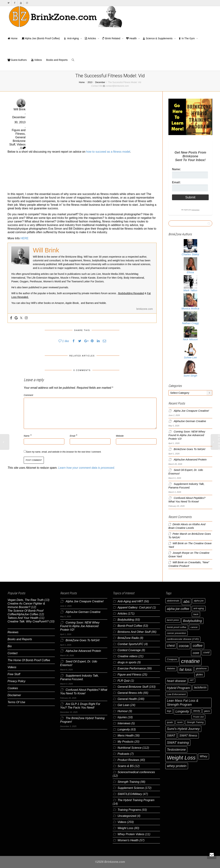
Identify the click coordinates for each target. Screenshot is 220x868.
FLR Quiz (124, 681)
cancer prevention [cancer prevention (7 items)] (177, 633)
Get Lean (123, 705)
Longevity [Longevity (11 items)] (182, 711)
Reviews (13, 632)
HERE (24, 238)
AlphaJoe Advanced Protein (190, 460)
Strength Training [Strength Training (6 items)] (195, 722)
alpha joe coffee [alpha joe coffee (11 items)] (178, 609)
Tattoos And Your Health (23, 618)
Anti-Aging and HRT (130, 601)
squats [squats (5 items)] (180, 722)
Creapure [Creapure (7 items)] (172, 659)
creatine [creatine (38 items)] (190, 661)
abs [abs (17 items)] (186, 602)
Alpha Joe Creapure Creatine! (191, 411)
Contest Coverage (129, 650)
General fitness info (130, 693)
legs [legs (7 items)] (169, 711)
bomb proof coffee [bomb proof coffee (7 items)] (177, 627)
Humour (123, 711)
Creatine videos (128, 656)
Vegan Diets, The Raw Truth (26, 600)
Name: (176, 169)
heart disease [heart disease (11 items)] (177, 681)
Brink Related (111, 38)
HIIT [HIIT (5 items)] (192, 680)
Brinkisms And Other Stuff (134, 632)
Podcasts (123, 754)
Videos (36, 60)
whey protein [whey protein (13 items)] (177, 766)
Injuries (122, 717)
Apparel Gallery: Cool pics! (135, 607)
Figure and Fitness (130, 675)
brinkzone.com (145, 309)
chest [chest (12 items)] (171, 645)
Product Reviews (128, 760)
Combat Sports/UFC (130, 644)
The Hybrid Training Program (136, 800)
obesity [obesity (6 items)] (197, 711)
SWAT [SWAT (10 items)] (171, 736)
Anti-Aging (72, 38)
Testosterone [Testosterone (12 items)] (176, 750)
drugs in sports (127, 662)
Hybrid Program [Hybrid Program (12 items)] (178, 688)
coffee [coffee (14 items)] (198, 646)
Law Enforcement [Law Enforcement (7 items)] (176, 694)
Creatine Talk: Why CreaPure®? (28, 621)
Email (72, 436)
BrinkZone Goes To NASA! (189, 449)
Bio (10, 646)
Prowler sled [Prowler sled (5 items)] (198, 717)
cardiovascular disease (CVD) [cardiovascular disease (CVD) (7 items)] (183, 639)
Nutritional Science (130, 748)
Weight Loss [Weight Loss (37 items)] (181, 758)
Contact (12, 653)
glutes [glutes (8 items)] (199, 674)
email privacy (195, 210)
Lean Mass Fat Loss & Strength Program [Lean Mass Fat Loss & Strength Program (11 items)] (183, 703)
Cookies (13, 688)
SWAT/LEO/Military (130, 794)
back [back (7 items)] (196, 614)
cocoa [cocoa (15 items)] (184, 646)
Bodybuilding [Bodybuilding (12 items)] (192, 621)
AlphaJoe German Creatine (190, 421)
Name (27, 436)
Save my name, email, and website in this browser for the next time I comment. (64, 452)
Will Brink (178, 543)
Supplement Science (131, 788)
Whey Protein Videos (131, 834)
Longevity (124, 729)
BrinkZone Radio (128, 638)
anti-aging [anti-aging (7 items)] (199, 608)
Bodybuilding (126, 620)
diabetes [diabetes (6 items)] (171, 669)
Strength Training (129, 782)
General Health (127, 699)
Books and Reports (57, 60)
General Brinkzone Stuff (17, 141)
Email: (176, 182)
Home (12, 38)
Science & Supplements (158, 38)
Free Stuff (14, 674)
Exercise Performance (132, 668)
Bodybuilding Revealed (131, 293)
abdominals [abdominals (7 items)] (173, 601)
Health (132, 38)
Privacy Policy (17, 681)
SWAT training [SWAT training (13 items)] (178, 743)
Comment (28, 395)
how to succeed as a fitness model (108, 152)
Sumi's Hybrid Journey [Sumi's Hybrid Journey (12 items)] (183, 729)
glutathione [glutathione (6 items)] (201, 669)
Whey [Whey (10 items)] (204, 756)
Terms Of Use (16, 702)
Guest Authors (17, 60)
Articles (91, 38)
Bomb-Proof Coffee (130, 626)
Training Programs (129, 810)
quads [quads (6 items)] (170, 722)
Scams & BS (126, 766)
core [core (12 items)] (196, 653)
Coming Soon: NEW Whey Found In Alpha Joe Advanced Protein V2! (187, 435)
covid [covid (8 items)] (206, 652)
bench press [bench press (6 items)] (173, 620)
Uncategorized (127, 816)
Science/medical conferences (136, 772)
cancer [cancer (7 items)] (194, 627)
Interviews (124, 723)
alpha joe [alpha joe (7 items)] (199, 601)
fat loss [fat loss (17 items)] (186, 670)
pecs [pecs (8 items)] (207, 711)
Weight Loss (125, 828)
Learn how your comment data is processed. (87, 468)
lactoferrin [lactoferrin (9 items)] (200, 687)
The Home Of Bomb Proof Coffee (29, 660)
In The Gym (187, 38)
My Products (126, 742)
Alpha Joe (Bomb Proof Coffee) (41, 38)
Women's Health (128, 840)
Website (120, 436)
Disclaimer (14, 695)
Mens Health (126, 736)
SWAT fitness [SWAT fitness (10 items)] (188, 736)
